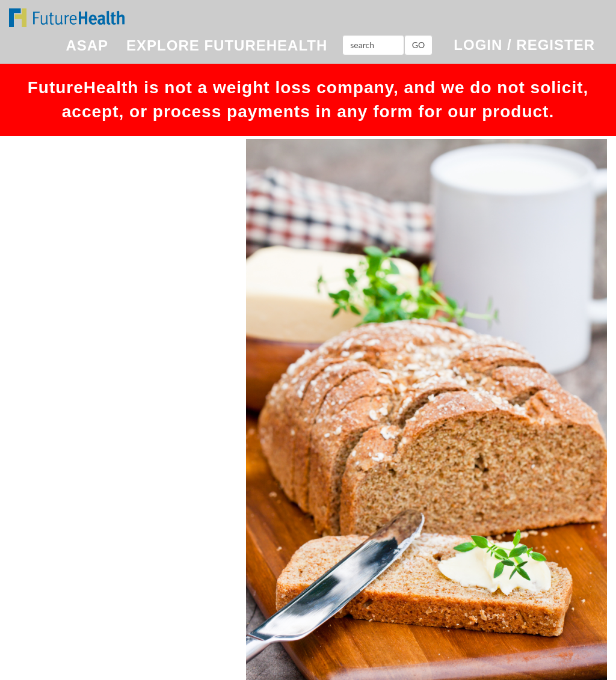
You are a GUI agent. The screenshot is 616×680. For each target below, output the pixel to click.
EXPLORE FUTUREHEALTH (227, 45)
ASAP (87, 45)
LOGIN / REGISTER (524, 45)
